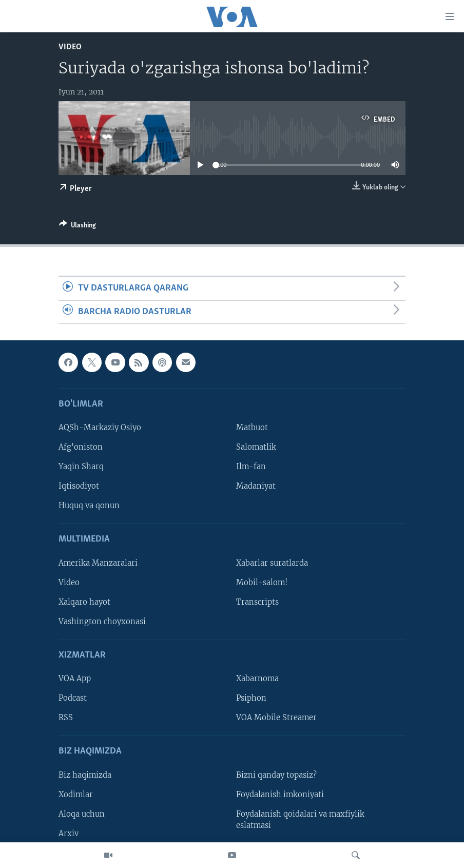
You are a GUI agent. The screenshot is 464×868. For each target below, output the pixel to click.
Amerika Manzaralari (98, 563)
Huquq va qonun (89, 506)
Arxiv (69, 834)
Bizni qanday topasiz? (276, 775)
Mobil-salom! (262, 583)
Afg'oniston (81, 447)
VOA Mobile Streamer (276, 718)
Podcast (73, 698)
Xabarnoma (257, 679)
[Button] (78, 227)
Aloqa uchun (82, 814)
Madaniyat (256, 486)
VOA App (75, 679)
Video (70, 47)
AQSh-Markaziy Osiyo (100, 428)
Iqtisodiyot (79, 486)
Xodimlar (76, 795)
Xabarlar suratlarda (272, 563)
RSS (66, 718)
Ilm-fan (251, 467)
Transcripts (257, 602)
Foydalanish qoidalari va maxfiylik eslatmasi (300, 820)
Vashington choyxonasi (102, 622)
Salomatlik (256, 447)
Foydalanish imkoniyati (280, 795)
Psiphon (251, 698)
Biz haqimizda (85, 775)
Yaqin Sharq (81, 467)
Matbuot (252, 428)
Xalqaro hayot (84, 602)
